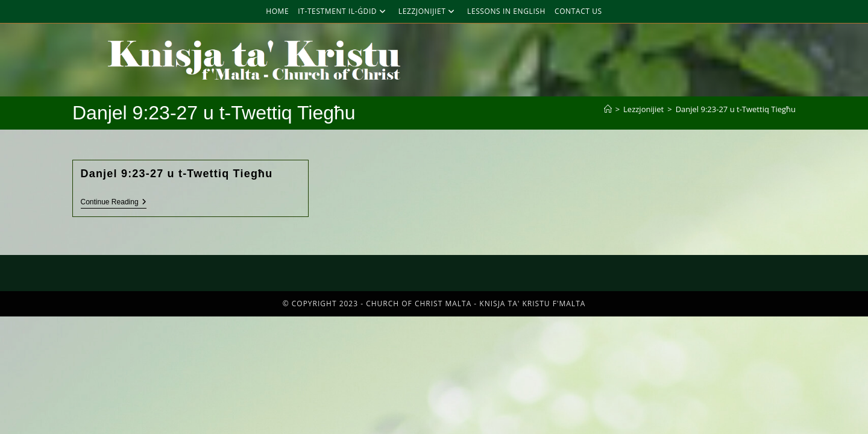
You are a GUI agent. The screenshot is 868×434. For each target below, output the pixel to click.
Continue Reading (114, 202)
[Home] (608, 109)
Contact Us (578, 11)
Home (277, 11)
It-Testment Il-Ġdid (344, 11)
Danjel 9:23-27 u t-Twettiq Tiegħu (736, 109)
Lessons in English (506, 11)
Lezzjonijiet (428, 11)
